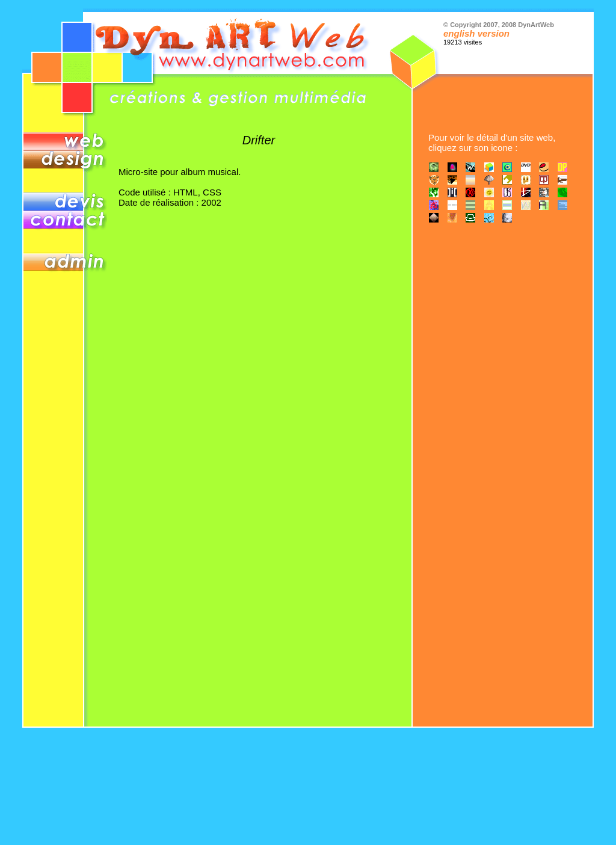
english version (476, 33)
